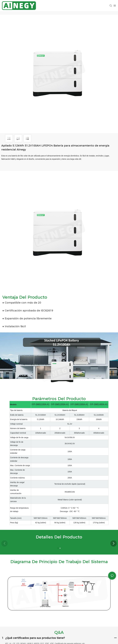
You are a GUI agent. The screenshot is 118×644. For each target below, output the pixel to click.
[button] (114, 543)
